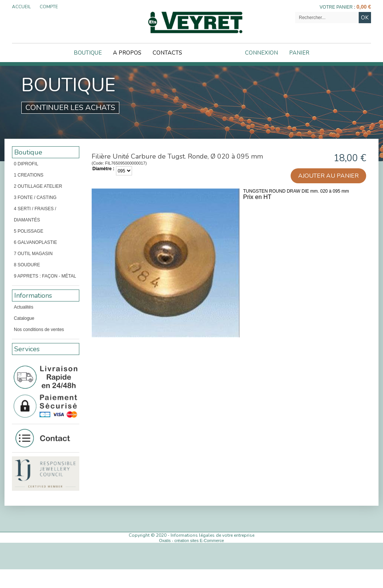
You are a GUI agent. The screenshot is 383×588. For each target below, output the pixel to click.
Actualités (24, 307)
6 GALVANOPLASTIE (36, 242)
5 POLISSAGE (29, 231)
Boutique (88, 53)
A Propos (127, 53)
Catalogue (24, 318)
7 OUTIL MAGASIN (33, 254)
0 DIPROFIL (26, 164)
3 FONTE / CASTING (35, 197)
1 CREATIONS (29, 175)
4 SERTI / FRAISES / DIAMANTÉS (35, 214)
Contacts (167, 53)
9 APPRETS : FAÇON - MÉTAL (45, 276)
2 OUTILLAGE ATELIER (38, 186)
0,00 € (364, 7)
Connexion (261, 53)
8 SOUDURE (27, 265)
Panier (299, 53)
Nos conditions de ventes (39, 330)
